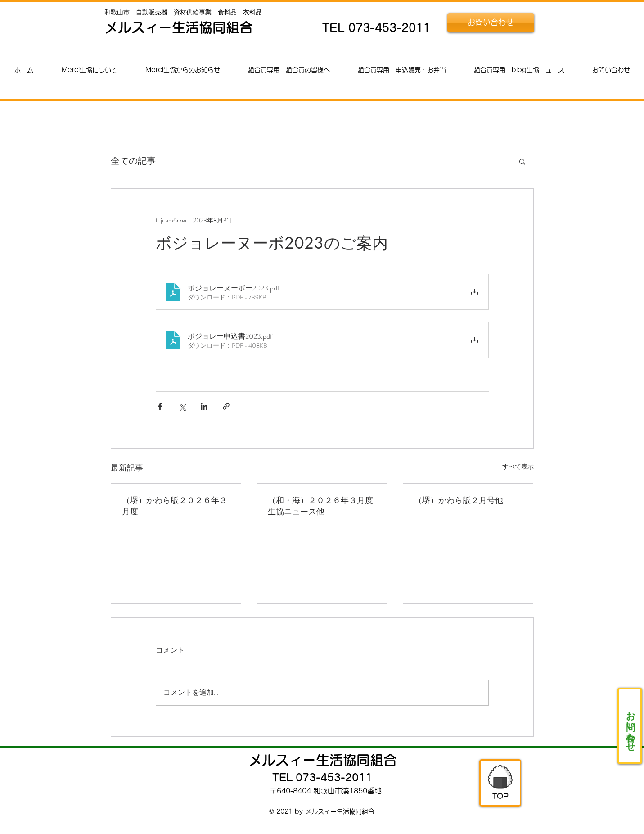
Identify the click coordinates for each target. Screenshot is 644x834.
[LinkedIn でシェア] (204, 406)
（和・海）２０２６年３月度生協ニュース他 (320, 505)
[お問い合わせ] (491, 23)
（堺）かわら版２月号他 (459, 500)
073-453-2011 (389, 28)
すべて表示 (518, 467)
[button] (522, 161)
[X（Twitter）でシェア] (182, 406)
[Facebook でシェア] (160, 406)
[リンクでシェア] (226, 406)
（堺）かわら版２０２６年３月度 (175, 505)
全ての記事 (133, 161)
